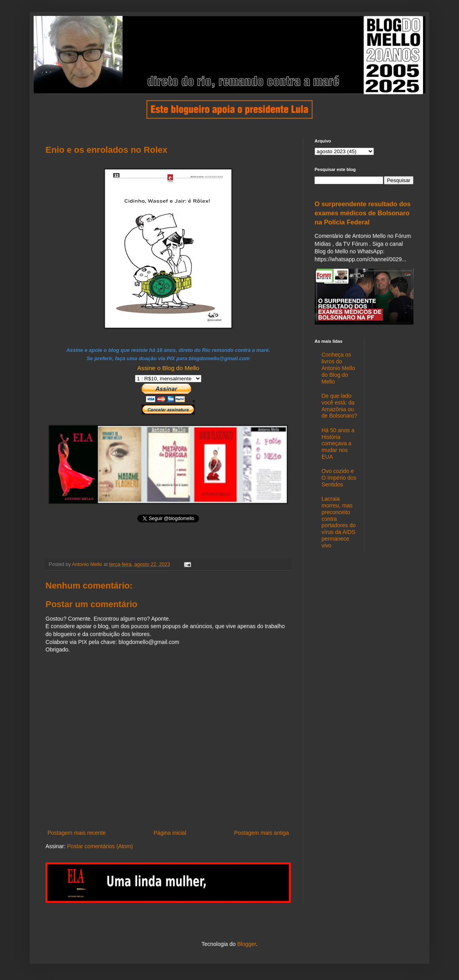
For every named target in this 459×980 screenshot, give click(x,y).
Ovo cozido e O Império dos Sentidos (339, 478)
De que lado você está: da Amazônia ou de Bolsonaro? (340, 406)
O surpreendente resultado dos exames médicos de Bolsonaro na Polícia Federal (363, 213)
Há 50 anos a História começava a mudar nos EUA (338, 443)
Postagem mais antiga (261, 833)
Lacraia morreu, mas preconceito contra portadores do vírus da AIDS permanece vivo (339, 522)
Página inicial (170, 833)
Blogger (246, 944)
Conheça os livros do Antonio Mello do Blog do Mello (339, 368)
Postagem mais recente (77, 833)
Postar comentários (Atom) (100, 846)
